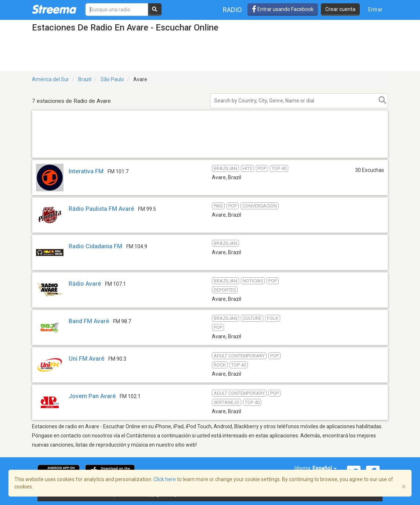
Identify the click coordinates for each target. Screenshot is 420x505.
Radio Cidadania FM (95, 246)
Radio (232, 10)
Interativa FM (86, 171)
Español (325, 468)
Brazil (85, 79)
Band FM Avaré (89, 321)
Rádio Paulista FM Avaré (101, 209)
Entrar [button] (375, 10)
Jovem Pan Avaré (92, 396)
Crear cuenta (340, 9)
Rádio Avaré (85, 284)
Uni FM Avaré (86, 359)
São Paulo (112, 79)
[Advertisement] (210, 157)
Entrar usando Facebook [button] (283, 9)
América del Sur (50, 79)
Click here (165, 479)
